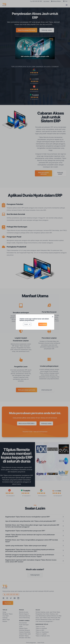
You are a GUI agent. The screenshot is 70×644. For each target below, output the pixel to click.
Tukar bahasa (43, 324)
